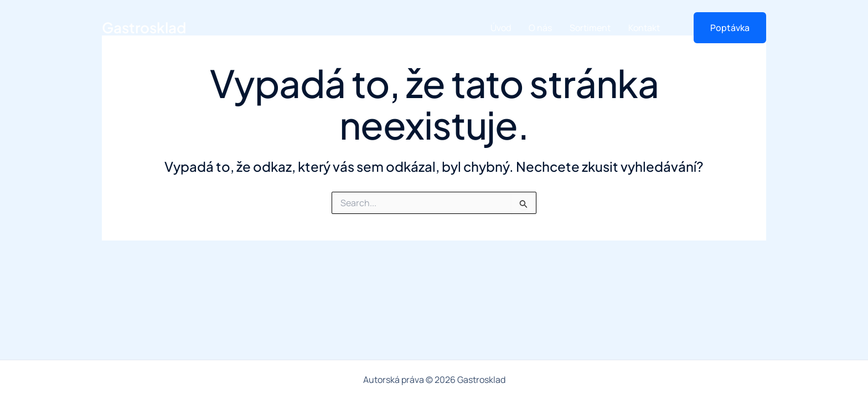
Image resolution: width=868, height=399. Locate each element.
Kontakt (644, 28)
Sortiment (590, 28)
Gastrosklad (144, 27)
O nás (540, 28)
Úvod (501, 28)
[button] (723, 28)
